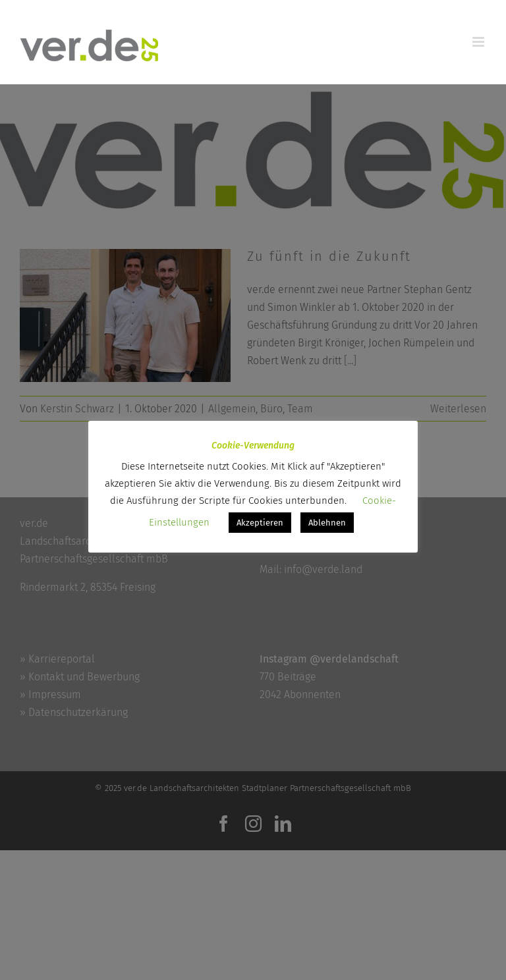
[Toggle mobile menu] (479, 42)
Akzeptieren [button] (260, 523)
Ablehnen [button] (327, 523)
